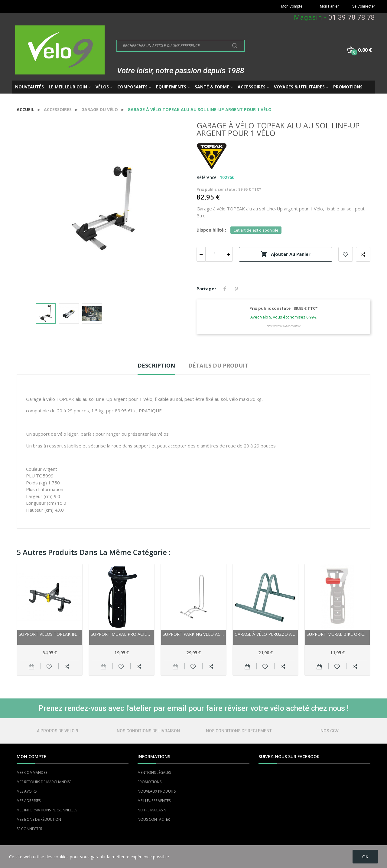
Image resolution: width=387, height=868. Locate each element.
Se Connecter (364, 6)
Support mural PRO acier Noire (122, 634)
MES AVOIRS (27, 791)
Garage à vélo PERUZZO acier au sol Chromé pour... (265, 634)
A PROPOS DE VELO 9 (57, 731)
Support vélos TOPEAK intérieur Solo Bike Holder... (50, 634)
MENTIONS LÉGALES (154, 772)
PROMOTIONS (150, 782)
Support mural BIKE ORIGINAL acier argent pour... (337, 634)
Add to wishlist (346, 254)
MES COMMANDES (32, 772)
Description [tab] (156, 365)
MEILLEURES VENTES (154, 801)
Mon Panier (329, 6)
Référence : (208, 177)
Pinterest (236, 289)
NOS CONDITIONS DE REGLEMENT (239, 731)
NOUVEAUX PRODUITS (157, 791)
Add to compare (363, 254)
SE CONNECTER (29, 829)
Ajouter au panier (286, 254)
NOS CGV (330, 731)
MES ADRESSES (29, 801)
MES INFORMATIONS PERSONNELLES (47, 810)
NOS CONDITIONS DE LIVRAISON (148, 731)
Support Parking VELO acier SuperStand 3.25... (193, 634)
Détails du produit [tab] (218, 365)
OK (365, 857)
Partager (225, 289)
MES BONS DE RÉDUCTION (39, 819)
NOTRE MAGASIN (152, 810)
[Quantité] (215, 254)
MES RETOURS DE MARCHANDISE (44, 782)
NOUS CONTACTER (154, 819)
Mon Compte (292, 6)
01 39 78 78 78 (352, 17)
